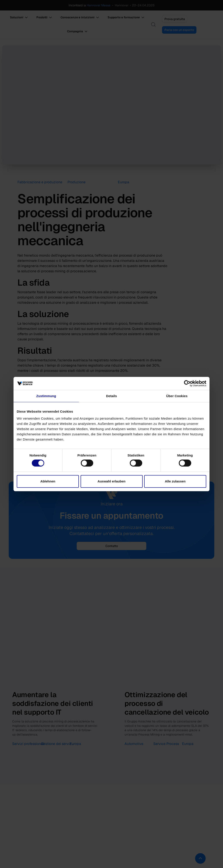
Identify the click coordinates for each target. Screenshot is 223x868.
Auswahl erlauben (111, 481)
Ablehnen (48, 481)
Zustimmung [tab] (46, 396)
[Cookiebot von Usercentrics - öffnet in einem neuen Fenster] (187, 383)
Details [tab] (111, 396)
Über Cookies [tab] (177, 396)
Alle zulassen (175, 481)
